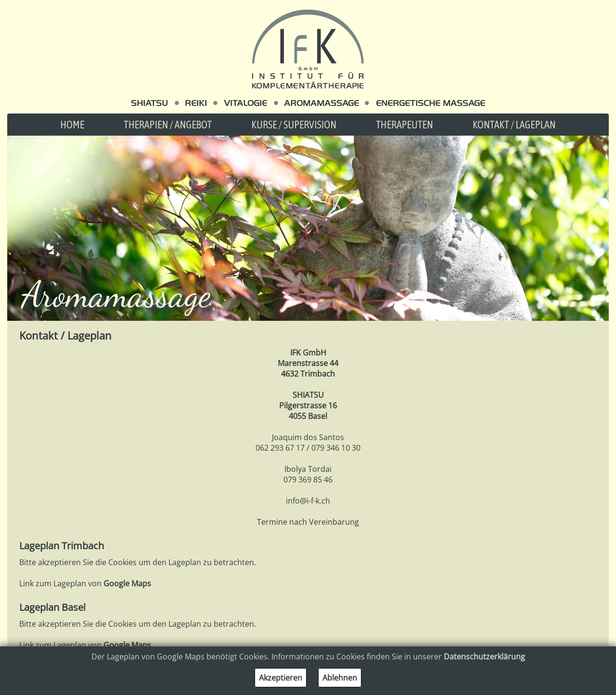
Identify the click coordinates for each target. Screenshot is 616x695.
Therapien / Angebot (168, 125)
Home (72, 125)
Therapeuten (404, 125)
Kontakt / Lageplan (514, 125)
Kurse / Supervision (294, 125)
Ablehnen (340, 678)
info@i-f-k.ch (308, 501)
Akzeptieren (281, 678)
